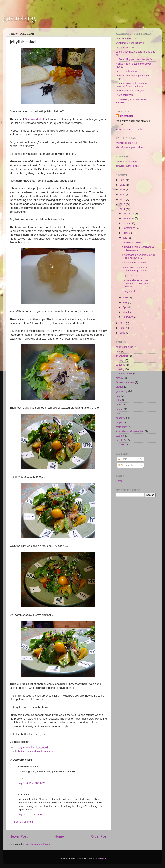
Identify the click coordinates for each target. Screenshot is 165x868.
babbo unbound (27, 751)
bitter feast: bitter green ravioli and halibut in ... (139, 256)
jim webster (126, 116)
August (127, 233)
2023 (123, 180)
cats (118, 351)
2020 (123, 195)
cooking (42, 751)
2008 (123, 333)
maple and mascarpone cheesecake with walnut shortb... (137, 283)
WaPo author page (126, 161)
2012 (123, 204)
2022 (123, 185)
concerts (121, 365)
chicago (120, 360)
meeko (120, 409)
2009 (123, 328)
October (127, 223)
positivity (121, 418)
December (129, 213)
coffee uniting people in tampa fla (134, 59)
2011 (123, 209)
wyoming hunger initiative (130, 43)
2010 (123, 323)
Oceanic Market (35, 119)
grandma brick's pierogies (130, 90)
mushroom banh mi (127, 71)
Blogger (102, 859)
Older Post (99, 836)
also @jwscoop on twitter (130, 147)
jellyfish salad (129, 275)
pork (118, 413)
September (129, 228)
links (118, 400)
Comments (126, 465)
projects (120, 422)
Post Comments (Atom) (38, 844)
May (125, 302)
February (128, 317)
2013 (123, 199)
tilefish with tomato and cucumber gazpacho (135, 269)
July (125, 238)
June (126, 297)
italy (118, 396)
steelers (120, 436)
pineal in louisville (126, 47)
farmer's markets (125, 382)
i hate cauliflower (125, 95)
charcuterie (122, 356)
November (129, 218)
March (126, 312)
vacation (120, 444)
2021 (123, 190)
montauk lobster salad (134, 263)
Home (59, 836)
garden (120, 387)
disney (119, 378)
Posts (123, 459)
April (126, 307)
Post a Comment (24, 822)
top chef (120, 440)
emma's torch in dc (126, 39)
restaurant (121, 427)
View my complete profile (130, 129)
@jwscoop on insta (126, 143)
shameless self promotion (130, 431)
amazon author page (127, 166)
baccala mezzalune (133, 242)
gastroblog (19, 18)
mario (50, 751)
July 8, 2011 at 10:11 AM (32, 783)
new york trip (129, 291)
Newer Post (18, 836)
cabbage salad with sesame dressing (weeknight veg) (131, 85)
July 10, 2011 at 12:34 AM (32, 814)
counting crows (124, 373)
